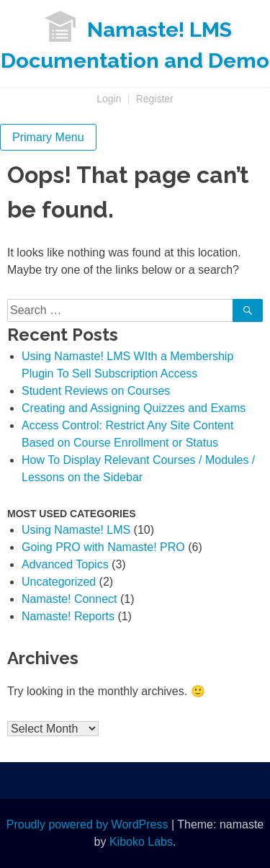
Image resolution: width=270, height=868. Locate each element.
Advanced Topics (65, 564)
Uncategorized (59, 582)
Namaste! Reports (68, 616)
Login (109, 99)
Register (155, 99)
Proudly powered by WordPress (87, 824)
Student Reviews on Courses (96, 391)
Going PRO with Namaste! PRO (103, 547)
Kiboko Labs (141, 842)
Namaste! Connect (69, 599)
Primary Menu (48, 137)
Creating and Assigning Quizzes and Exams (134, 408)
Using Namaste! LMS (76, 530)
